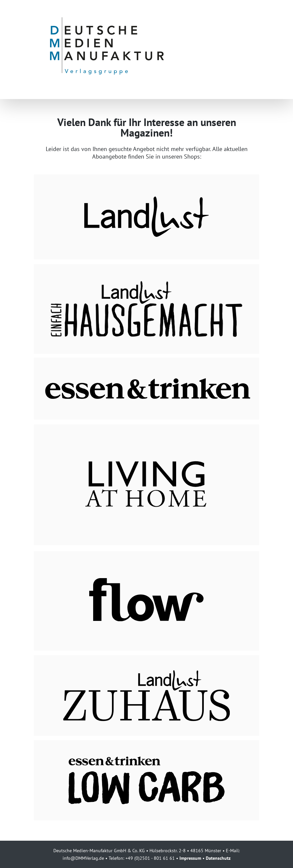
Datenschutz (218, 858)
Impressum (190, 858)
